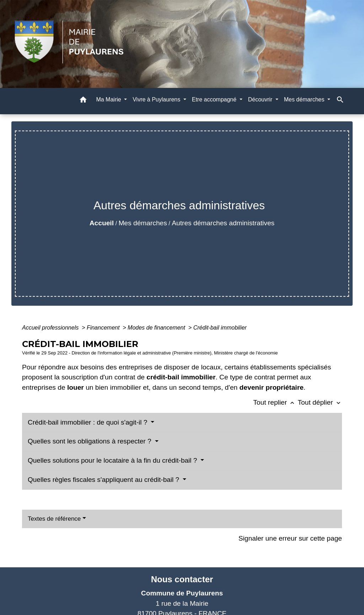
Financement (104, 328)
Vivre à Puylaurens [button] (157, 99)
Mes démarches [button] (305, 99)
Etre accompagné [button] (215, 99)
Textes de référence (54, 519)
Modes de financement (157, 328)
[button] (83, 101)
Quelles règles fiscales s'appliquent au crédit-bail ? (104, 480)
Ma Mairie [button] (109, 99)
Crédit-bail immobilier (220, 328)
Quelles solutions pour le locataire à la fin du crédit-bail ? (113, 460)
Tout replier (275, 402)
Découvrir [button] (261, 99)
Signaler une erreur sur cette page (290, 538)
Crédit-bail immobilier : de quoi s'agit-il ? (89, 422)
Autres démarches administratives (223, 223)
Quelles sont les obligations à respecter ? (90, 441)
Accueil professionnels (51, 328)
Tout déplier (320, 402)
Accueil (102, 223)
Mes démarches (143, 223)
